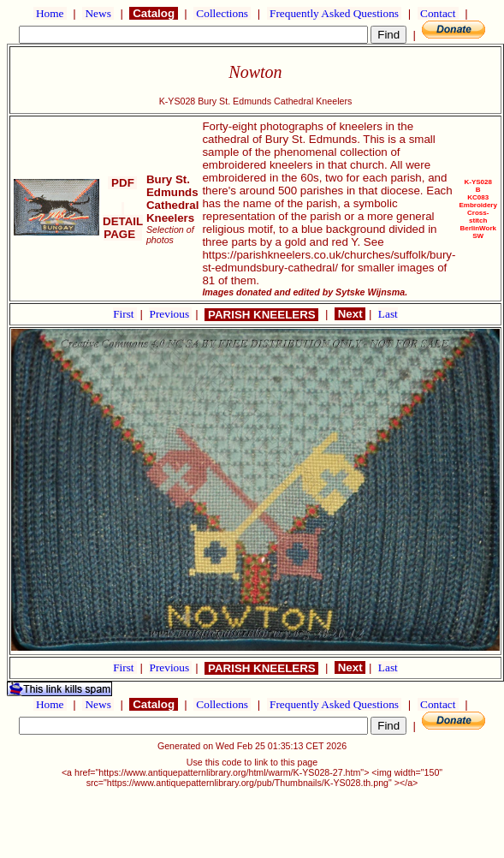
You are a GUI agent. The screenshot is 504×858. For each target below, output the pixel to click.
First (125, 314)
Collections (222, 13)
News (98, 13)
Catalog (153, 13)
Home (50, 13)
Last (388, 314)
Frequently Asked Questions (335, 13)
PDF (122, 183)
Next (350, 314)
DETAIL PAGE (123, 221)
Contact (438, 13)
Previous (170, 314)
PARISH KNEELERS (261, 315)
